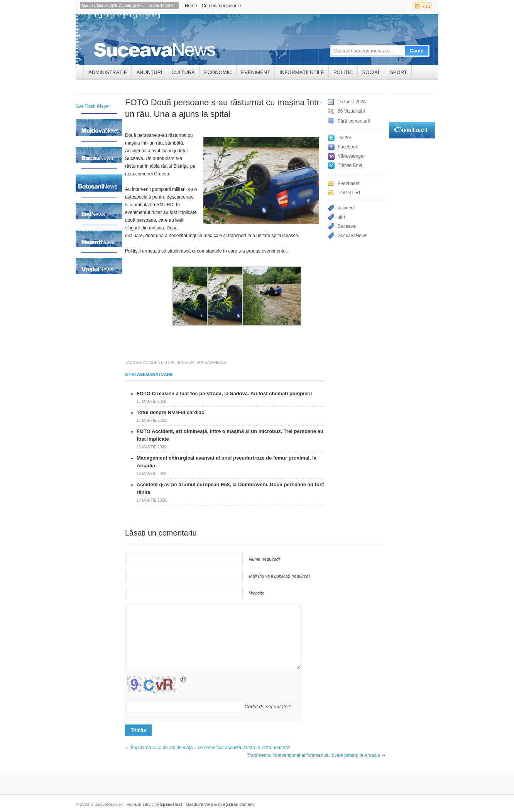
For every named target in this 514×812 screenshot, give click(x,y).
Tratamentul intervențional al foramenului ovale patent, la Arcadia (314, 755)
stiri (169, 363)
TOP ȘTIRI (349, 193)
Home (191, 6)
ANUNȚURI (149, 72)
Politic (343, 72)
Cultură (183, 72)
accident (153, 363)
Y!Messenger (351, 156)
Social (372, 72)
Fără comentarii (354, 121)
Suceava (185, 363)
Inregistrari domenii (236, 804)
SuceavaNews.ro (107, 804)
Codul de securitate (266, 707)
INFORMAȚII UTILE (302, 72)
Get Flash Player (93, 106)
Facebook (348, 147)
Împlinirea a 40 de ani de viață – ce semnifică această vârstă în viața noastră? (211, 748)
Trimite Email (351, 165)
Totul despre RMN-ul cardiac (170, 412)
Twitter (344, 138)
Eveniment (256, 72)
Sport (398, 72)
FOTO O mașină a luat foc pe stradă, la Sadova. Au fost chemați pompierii (224, 393)
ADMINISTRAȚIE (108, 72)
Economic (218, 72)
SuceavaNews (211, 363)
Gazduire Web (200, 804)
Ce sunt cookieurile (221, 6)
